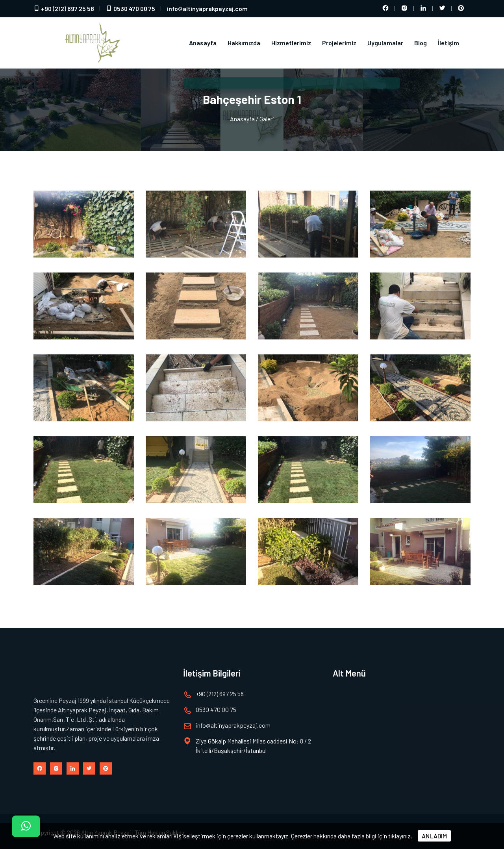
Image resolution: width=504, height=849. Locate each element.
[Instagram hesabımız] (404, 9)
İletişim (448, 43)
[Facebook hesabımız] (385, 9)
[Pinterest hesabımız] (461, 9)
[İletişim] (26, 826)
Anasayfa (203, 43)
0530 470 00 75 (131, 8)
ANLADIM (434, 836)
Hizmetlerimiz (291, 43)
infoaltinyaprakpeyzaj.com (207, 8)
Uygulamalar (385, 43)
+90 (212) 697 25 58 (64, 8)
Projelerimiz (339, 43)
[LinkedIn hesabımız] (423, 9)
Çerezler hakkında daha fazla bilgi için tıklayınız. (352, 836)
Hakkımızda (244, 43)
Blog (421, 43)
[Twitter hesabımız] (442, 9)
